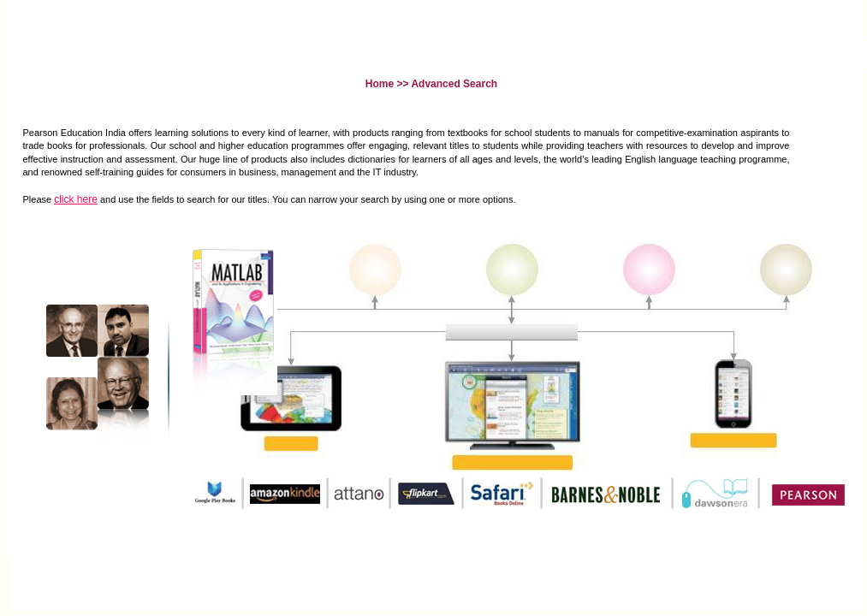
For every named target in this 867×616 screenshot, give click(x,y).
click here (76, 199)
